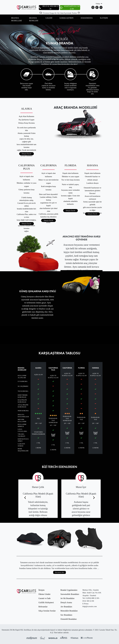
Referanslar (43, 607)
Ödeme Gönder (44, 594)
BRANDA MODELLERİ (17, 19)
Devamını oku (59, 572)
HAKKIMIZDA (87, 18)
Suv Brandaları (66, 615)
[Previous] (25, 498)
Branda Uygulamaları (69, 590)
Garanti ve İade (45, 598)
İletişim (41, 590)
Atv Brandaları (66, 607)
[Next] (94, 498)
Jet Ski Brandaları (68, 598)
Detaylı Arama (66, 602)
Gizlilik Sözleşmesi (46, 602)
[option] (59, 45)
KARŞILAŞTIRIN (66, 18)
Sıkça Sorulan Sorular (47, 611)
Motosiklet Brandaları (69, 611)
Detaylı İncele (27, 154)
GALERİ (49, 18)
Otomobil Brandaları (69, 619)
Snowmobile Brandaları (70, 594)
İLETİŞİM (104, 18)
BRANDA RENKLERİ (34, 19)
